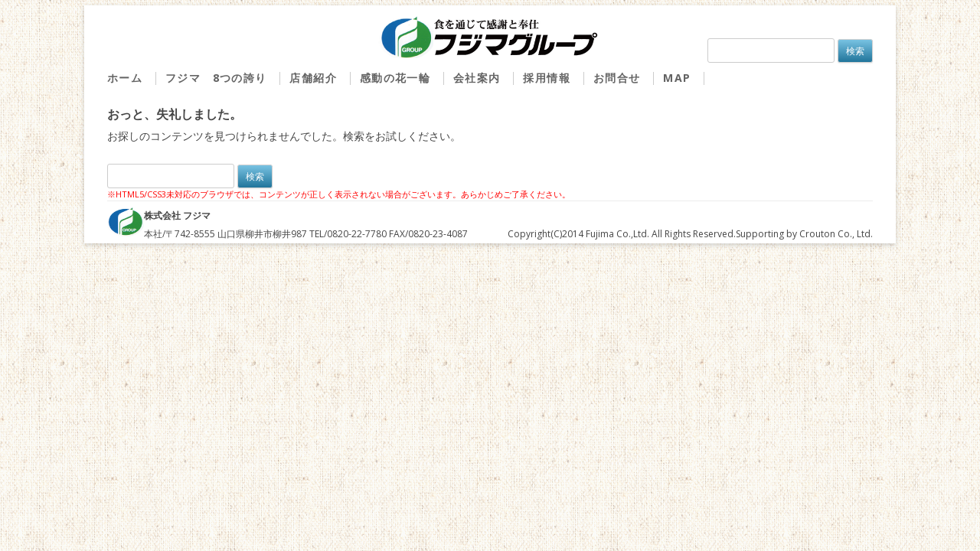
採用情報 (547, 78)
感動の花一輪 (395, 78)
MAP (677, 78)
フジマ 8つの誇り (216, 78)
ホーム (125, 78)
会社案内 (477, 78)
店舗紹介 (313, 78)
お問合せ (617, 78)
